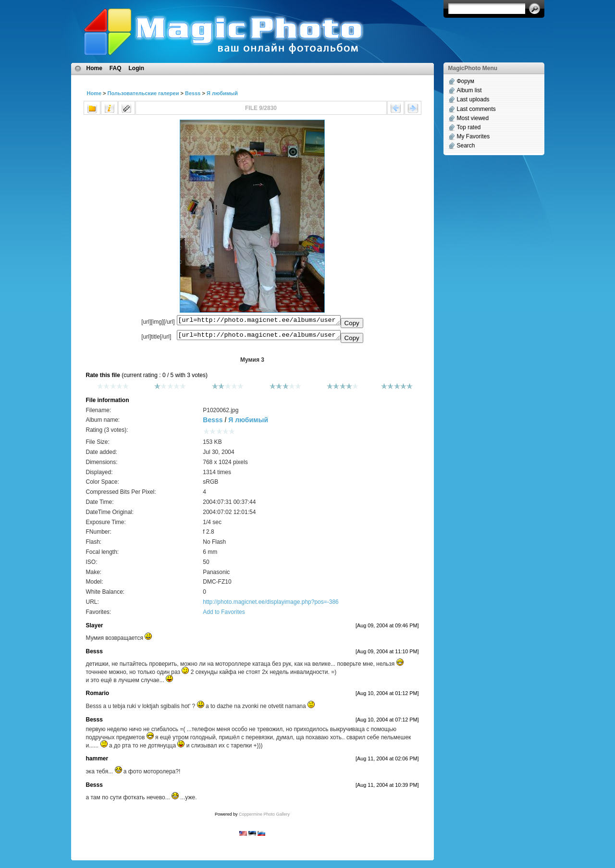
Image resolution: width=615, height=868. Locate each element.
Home (94, 68)
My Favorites (474, 136)
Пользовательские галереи (143, 93)
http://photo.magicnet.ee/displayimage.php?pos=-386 (271, 605)
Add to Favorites (224, 615)
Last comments (476, 109)
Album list (469, 90)
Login (137, 68)
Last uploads (473, 99)
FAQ (116, 68)
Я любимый (222, 93)
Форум (466, 81)
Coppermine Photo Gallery (264, 817)
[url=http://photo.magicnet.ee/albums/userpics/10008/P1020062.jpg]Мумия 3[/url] (259, 337)
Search (466, 146)
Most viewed (473, 118)
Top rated (469, 127)
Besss (193, 93)
